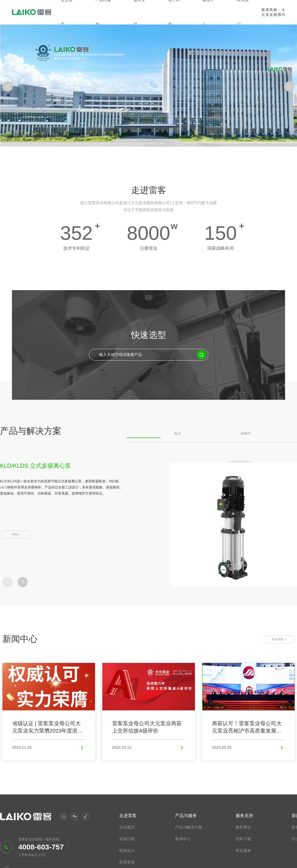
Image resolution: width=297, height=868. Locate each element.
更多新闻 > (279, 639)
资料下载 (243, 839)
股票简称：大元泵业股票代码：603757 (273, 15)
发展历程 (127, 839)
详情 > (16, 534)
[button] (8, 86)
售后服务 (243, 851)
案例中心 (183, 839)
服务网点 (243, 827)
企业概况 (127, 827)
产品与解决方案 (189, 827)
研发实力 (127, 851)
